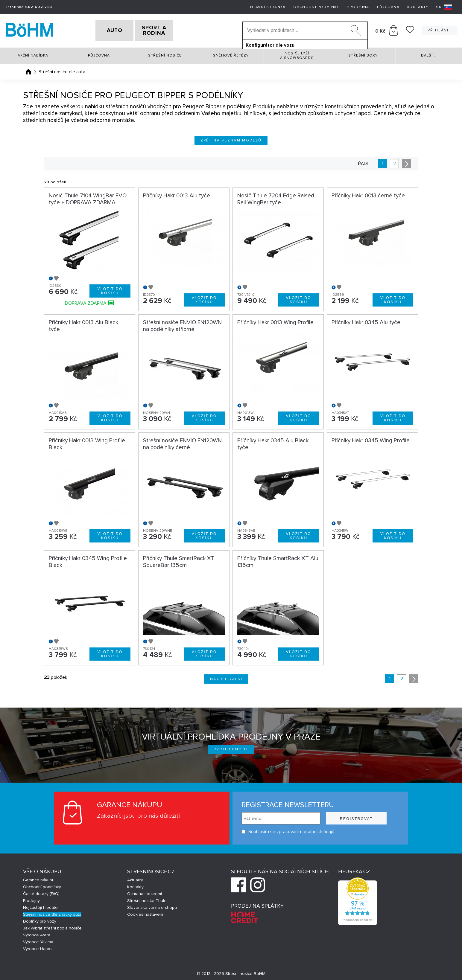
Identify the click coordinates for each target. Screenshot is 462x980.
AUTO (105, 30)
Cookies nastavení (145, 912)
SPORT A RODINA (164, 30)
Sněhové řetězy (231, 54)
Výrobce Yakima (38, 940)
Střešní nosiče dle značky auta (52, 912)
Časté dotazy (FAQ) (41, 892)
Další (429, 54)
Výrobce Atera (37, 933)
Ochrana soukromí (145, 892)
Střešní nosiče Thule (147, 899)
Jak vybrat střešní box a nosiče (52, 926)
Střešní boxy (363, 54)
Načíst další (226, 677)
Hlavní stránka (268, 7)
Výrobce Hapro (37, 947)
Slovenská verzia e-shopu (152, 905)
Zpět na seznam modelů (231, 138)
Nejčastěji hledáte (40, 905)
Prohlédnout (231, 747)
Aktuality (135, 878)
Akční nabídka (33, 54)
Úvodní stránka (28, 70)
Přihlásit (440, 29)
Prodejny (31, 899)
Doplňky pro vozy (40, 919)
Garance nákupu (39, 878)
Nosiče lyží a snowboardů (297, 54)
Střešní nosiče (165, 54)
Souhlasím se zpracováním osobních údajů (288, 830)
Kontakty (418, 7)
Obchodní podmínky (316, 7)
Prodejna (358, 7)
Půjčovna (388, 7)
